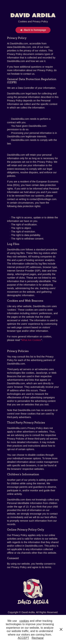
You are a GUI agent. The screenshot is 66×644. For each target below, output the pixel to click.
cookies (24, 621)
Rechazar (38, 638)
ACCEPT (23, 638)
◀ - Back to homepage (33, 30)
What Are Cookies (31, 340)
